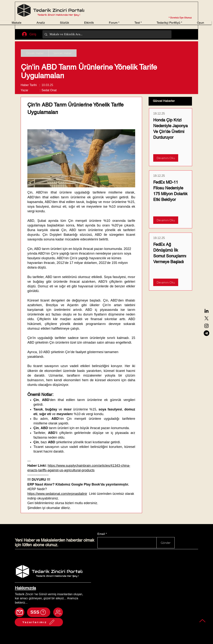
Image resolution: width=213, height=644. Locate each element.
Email (101, 534)
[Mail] (20, 612)
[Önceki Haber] (35, 53)
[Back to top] (202, 621)
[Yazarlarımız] (39, 622)
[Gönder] (166, 543)
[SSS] (39, 612)
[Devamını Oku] (166, 158)
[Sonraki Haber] (63, 53)
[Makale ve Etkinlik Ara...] (107, 34)
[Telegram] (206, 333)
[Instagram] (206, 326)
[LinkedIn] (206, 311)
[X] (206, 318)
